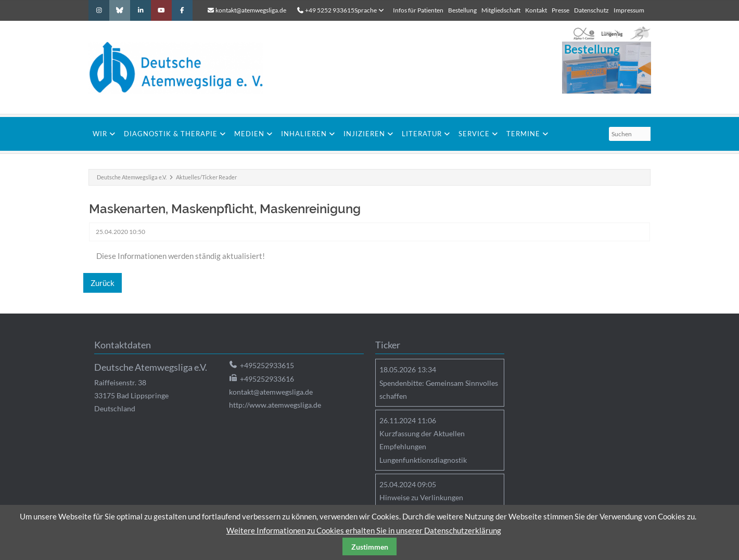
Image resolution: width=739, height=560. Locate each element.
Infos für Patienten (418, 10)
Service (474, 134)
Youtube (161, 10)
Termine (523, 134)
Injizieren (364, 134)
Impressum (629, 10)
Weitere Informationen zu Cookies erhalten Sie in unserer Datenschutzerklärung (364, 530)
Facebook (182, 10)
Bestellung (462, 10)
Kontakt (536, 10)
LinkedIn (141, 10)
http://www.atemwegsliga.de (275, 405)
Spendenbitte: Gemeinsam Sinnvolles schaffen (439, 389)
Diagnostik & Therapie (171, 134)
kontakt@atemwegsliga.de (251, 10)
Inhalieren (304, 134)
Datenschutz (591, 10)
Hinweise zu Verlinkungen (421, 497)
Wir (100, 134)
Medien (249, 134)
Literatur (422, 134)
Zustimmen (370, 547)
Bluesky (120, 10)
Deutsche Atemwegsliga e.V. (132, 177)
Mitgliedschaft (501, 10)
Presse (560, 10)
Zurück (103, 283)
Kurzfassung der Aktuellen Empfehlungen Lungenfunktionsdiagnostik (423, 446)
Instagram (99, 10)
